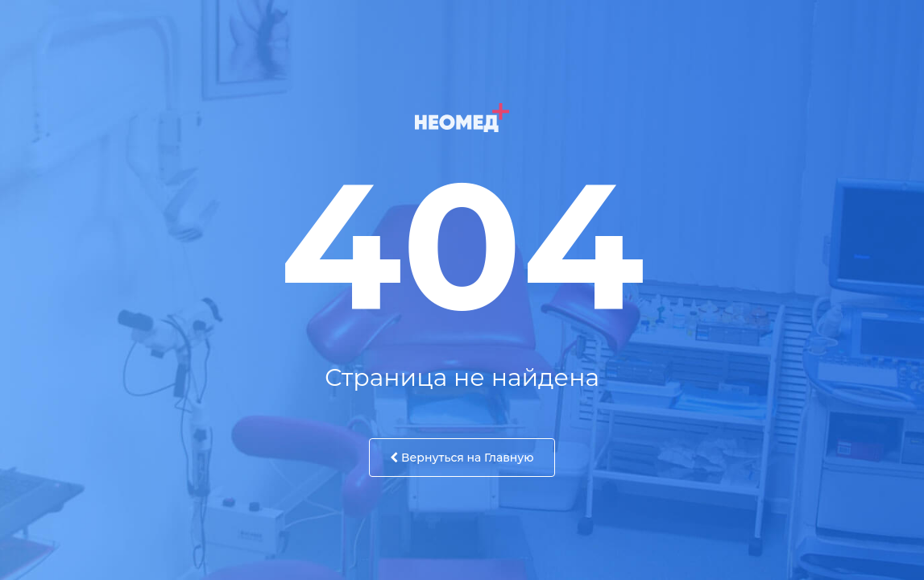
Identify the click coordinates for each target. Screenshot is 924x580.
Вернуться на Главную (462, 458)
